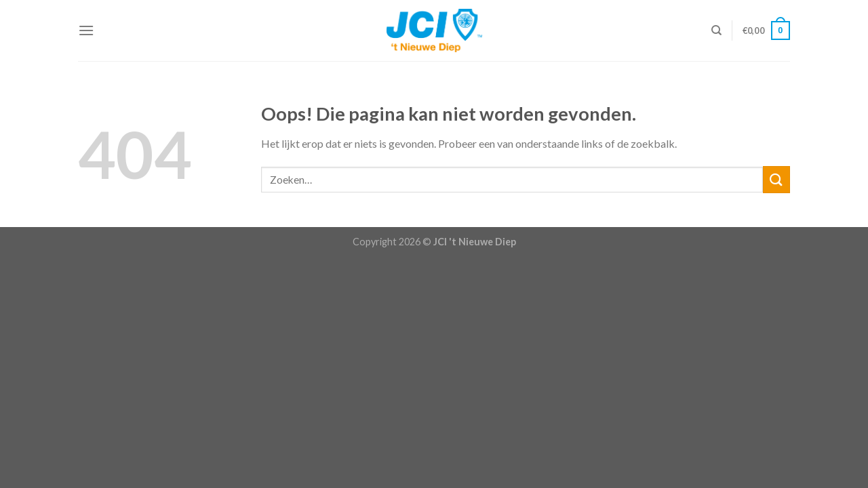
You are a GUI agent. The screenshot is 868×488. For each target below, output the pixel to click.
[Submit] (776, 179)
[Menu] (86, 30)
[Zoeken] (716, 30)
